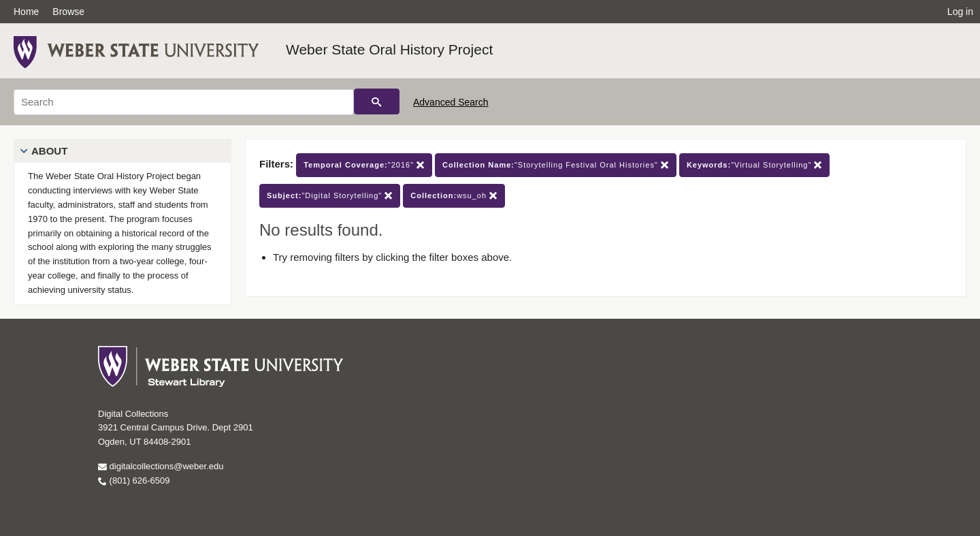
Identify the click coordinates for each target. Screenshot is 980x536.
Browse (68, 12)
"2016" (364, 165)
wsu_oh (454, 196)
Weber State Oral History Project (389, 49)
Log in (960, 12)
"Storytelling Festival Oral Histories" (556, 165)
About (49, 151)
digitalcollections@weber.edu (161, 466)
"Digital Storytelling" (330, 196)
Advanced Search (451, 102)
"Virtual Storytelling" (755, 165)
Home (26, 12)
